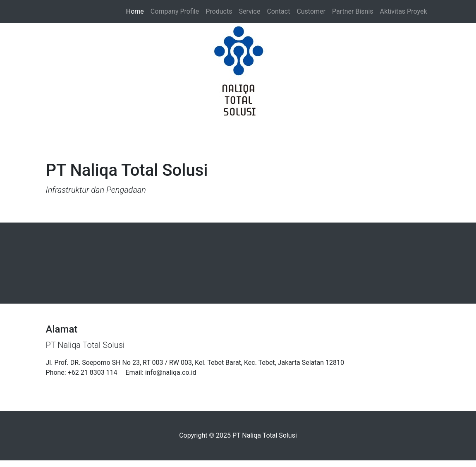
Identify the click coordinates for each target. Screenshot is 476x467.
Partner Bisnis (353, 11)
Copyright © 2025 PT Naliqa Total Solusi (238, 435)
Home (137, 11)
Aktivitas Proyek (404, 11)
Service (249, 11)
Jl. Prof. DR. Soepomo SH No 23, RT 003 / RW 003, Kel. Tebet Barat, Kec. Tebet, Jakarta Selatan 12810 (195, 363)
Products (219, 11)
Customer (311, 11)
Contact (278, 11)
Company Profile (175, 11)
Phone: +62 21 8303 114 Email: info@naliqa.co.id (121, 372)
